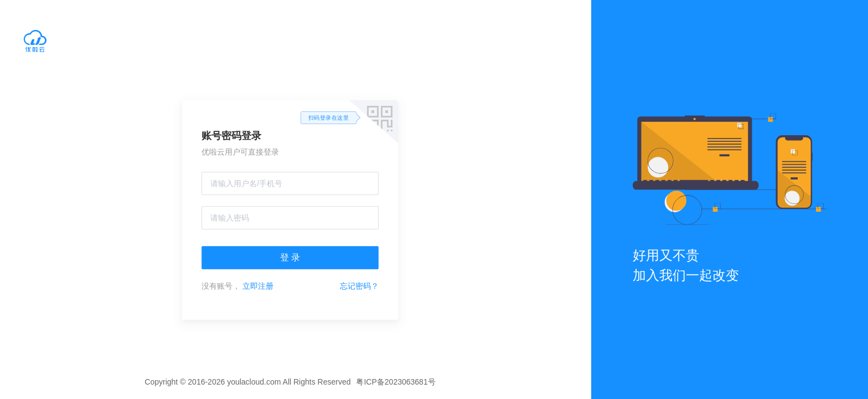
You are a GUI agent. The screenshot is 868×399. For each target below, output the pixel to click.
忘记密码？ (359, 286)
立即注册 (258, 286)
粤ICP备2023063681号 (396, 382)
